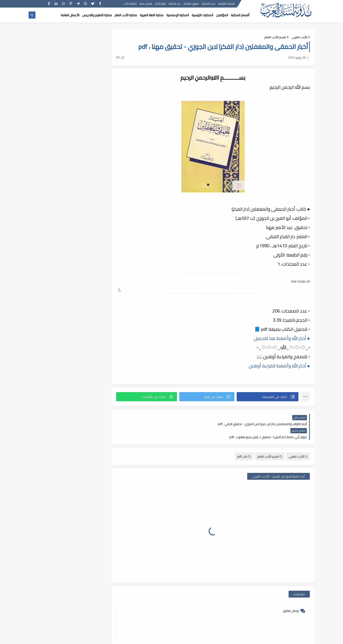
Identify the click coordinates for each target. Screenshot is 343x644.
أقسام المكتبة (240, 15)
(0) (121, 57)
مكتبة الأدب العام (126, 15)
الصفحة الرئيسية (227, 4)
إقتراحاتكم (160, 4)
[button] (268, 397)
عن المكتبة (175, 4)
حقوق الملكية (191, 4)
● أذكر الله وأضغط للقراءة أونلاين (279, 366)
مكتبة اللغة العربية (152, 15)
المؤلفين (222, 15)
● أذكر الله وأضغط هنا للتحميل (282, 338)
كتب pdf (244, 443)
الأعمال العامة (70, 15)
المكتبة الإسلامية (178, 15)
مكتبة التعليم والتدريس (97, 15)
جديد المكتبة (209, 4)
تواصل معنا (146, 4)
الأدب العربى (299, 37)
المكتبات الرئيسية (202, 15)
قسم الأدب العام (275, 37)
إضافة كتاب (130, 4)
